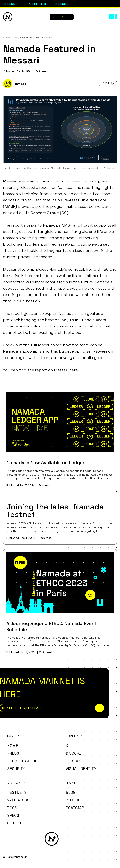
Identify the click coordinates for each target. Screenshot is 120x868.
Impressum (20, 857)
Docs (12, 808)
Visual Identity (81, 769)
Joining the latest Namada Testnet (55, 511)
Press (13, 753)
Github (14, 823)
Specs (13, 815)
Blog (71, 792)
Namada (20, 84)
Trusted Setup (22, 761)
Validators (18, 800)
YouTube (74, 800)
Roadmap (75, 808)
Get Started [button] (62, 17)
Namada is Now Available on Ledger (45, 463)
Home (13, 746)
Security (16, 769)
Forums (73, 761)
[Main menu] (113, 17)
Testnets (17, 792)
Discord (74, 753)
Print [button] (108, 83)
